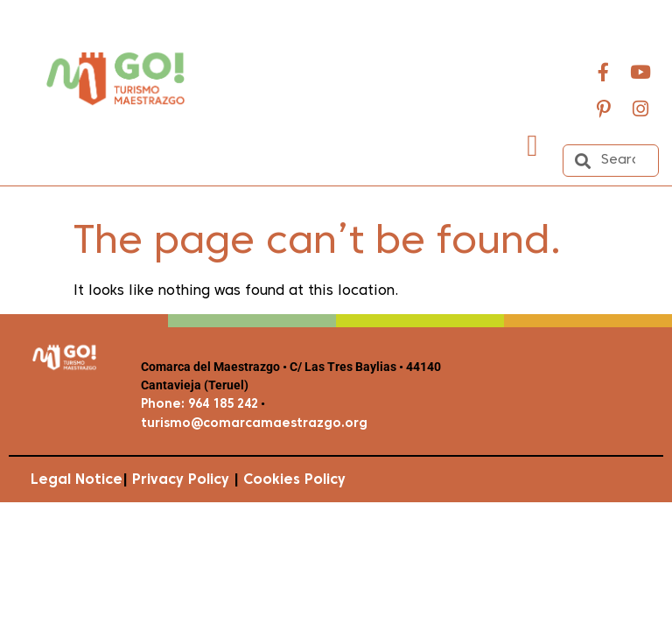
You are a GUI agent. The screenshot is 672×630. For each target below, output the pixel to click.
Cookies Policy (294, 480)
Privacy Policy (181, 480)
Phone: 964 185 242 (199, 405)
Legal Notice (77, 480)
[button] (532, 146)
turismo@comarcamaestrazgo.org (254, 424)
